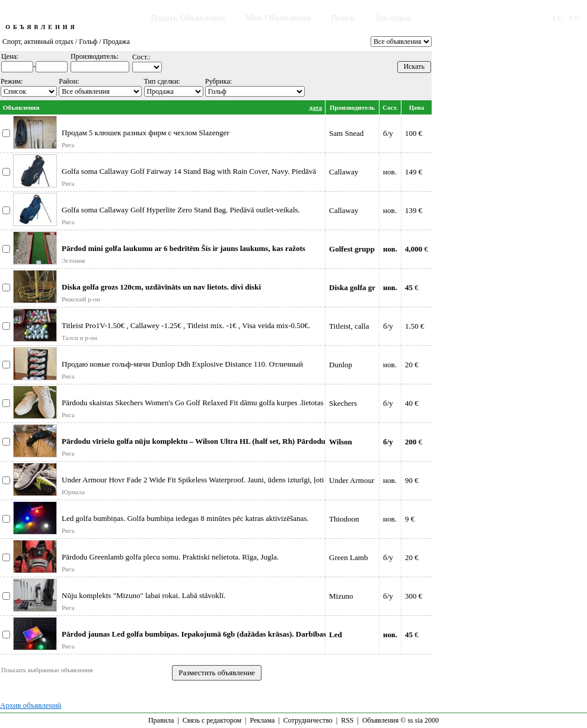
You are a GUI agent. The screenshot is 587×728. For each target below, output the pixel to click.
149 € (414, 172)
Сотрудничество (308, 720)
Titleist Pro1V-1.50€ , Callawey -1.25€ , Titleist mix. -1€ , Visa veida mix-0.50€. (186, 325)
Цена (417, 107)
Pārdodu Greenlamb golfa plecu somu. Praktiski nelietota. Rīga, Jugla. (170, 557)
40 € (412, 403)
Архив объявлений (31, 705)
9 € (410, 519)
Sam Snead (346, 133)
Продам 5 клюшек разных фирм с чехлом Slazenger (146, 133)
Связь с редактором (212, 720)
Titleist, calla (349, 326)
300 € (414, 596)
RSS (347, 720)
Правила (161, 720)
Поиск (343, 18)
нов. (390, 172)
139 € (414, 210)
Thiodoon (344, 519)
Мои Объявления (278, 18)
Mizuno (341, 596)
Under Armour (352, 480)
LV (558, 18)
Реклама (262, 720)
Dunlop (341, 365)
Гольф (88, 42)
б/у (388, 133)
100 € (414, 133)
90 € (412, 480)
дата (315, 107)
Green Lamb (348, 557)
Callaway (344, 172)
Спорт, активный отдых (38, 42)
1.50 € (415, 326)
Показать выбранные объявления (47, 670)
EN (574, 18)
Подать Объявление (188, 18)
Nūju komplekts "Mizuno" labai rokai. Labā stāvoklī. (143, 595)
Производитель (352, 107)
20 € (412, 365)
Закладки (393, 18)
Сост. (390, 107)
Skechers (343, 403)
